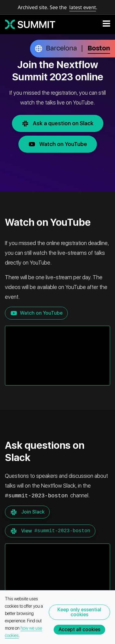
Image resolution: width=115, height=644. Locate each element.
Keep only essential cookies (79, 612)
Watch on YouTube (60, 144)
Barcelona (61, 48)
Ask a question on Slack (60, 123)
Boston (99, 48)
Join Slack (27, 512)
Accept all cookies (79, 629)
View (50, 531)
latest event (83, 7)
